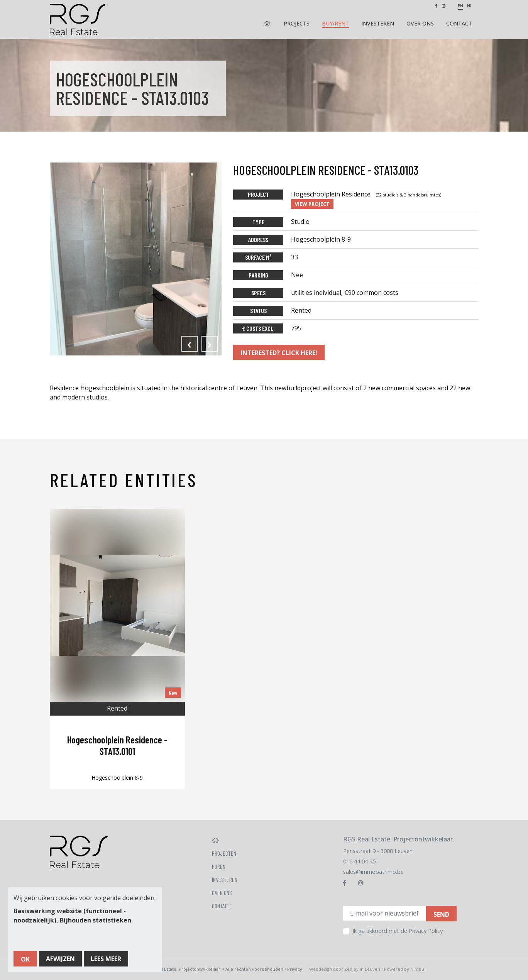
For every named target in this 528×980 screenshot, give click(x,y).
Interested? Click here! (279, 353)
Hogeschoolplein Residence (366, 194)
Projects (297, 23)
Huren (219, 866)
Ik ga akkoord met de (398, 931)
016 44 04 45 (359, 861)
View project (312, 204)
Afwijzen (60, 959)
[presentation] (190, 344)
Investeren (378, 23)
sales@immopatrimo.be (373, 872)
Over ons (420, 23)
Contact (459, 23)
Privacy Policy (426, 931)
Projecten (224, 853)
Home (268, 23)
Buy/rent (335, 23)
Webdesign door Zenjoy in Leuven (345, 969)
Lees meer (106, 959)
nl (470, 6)
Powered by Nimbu (404, 969)
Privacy (295, 969)
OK (25, 959)
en (460, 6)
